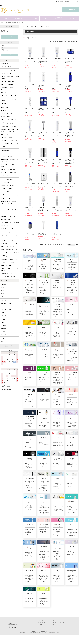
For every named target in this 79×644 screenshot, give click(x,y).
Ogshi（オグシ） (5, 150)
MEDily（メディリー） (6, 266)
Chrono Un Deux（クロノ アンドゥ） (10, 253)
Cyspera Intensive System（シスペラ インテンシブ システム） (10, 130)
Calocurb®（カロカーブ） (7, 137)
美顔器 (2, 338)
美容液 (2, 294)
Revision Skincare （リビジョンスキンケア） (10, 77)
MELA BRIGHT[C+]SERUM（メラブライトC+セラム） (10, 161)
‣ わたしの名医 (55, 624)
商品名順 (73, 41)
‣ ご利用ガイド (41, 624)
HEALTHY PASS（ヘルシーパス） (9, 120)
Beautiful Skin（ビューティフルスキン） (10, 236)
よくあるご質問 (46, 18)
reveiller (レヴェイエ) (6, 176)
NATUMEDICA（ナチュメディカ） (9, 259)
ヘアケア (3, 319)
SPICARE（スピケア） (6, 147)
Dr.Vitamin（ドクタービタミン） (9, 141)
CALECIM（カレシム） (7, 114)
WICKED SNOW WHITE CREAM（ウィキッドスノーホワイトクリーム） (10, 203)
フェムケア (4, 332)
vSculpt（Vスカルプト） (7, 156)
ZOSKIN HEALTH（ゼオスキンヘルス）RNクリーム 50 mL (43, 185)
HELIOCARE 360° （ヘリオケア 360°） (9, 165)
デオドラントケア (5, 313)
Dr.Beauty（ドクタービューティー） (10, 222)
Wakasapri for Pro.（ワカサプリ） (9, 96)
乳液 (2, 297)
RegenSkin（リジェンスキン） (9, 216)
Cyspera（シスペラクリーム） (9, 126)
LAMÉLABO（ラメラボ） (7, 123)
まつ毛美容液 (4, 325)
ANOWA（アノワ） (6, 107)
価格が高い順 (62, 41)
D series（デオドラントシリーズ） (10, 195)
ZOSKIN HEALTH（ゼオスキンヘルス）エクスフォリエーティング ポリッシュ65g (70, 61)
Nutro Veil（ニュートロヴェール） (9, 243)
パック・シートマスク (6, 310)
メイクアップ (4, 322)
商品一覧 (7, 18)
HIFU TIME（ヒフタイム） (7, 226)
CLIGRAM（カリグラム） (7, 179)
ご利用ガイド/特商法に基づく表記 (59, 18)
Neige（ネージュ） (6, 64)
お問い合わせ (72, 18)
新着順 (68, 41)
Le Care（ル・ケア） (6, 110)
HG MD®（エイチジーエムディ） (9, 185)
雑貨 (2, 341)
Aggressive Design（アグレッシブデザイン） (10, 270)
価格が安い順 (55, 41)
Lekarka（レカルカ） (6, 117)
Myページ (47, 2)
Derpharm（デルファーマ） (8, 182)
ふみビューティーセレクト (16, 621)
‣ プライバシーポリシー (43, 626)
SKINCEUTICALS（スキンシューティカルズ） (10, 100)
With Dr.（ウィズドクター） (8, 246)
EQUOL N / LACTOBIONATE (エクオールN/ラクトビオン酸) (9, 209)
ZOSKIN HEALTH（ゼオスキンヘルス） (9, 89)
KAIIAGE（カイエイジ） (7, 213)
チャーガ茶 (4, 153)
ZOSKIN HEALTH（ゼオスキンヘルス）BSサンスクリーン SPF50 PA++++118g (70, 135)
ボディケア (4, 316)
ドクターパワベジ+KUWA (7, 81)
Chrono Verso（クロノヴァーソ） (9, 250)
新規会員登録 (71, 9)
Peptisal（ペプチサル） (7, 192)
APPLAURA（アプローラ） (8, 104)
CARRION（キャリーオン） (8, 240)
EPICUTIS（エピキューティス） (9, 85)
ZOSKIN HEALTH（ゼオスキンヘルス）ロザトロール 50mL (43, 233)
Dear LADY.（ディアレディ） (8, 262)
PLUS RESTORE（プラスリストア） (10, 144)
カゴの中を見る (10, 37)
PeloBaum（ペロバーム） (7, 274)
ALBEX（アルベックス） (7, 67)
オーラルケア (4, 329)
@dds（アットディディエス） (8, 277)
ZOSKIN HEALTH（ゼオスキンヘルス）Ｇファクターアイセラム (30, 185)
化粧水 (2, 291)
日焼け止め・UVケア (6, 303)
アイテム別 (4, 281)
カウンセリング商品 (33, 18)
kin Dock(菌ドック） (6, 219)
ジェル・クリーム (5, 300)
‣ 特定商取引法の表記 (42, 628)
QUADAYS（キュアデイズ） (8, 229)
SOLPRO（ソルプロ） (6, 73)
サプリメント (4, 335)
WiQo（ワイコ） (5, 134)
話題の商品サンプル (20, 18)
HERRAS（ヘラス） (6, 198)
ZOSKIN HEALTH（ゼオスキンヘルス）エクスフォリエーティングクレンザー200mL (57, 61)
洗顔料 (2, 287)
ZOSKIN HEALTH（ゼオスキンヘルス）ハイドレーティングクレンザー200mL (30, 61)
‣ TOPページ (41, 621)
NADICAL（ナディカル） (7, 232)
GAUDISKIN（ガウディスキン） (9, 70)
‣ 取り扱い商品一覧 (42, 623)
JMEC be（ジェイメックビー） (9, 170)
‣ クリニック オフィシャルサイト (58, 623)
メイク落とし (4, 284)
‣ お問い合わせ (55, 621)
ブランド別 (4, 60)
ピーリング (4, 306)
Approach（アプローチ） (7, 189)
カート (52, 2)
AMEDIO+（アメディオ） (7, 256)
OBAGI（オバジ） (5, 93)
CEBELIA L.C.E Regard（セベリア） (10, 173)
